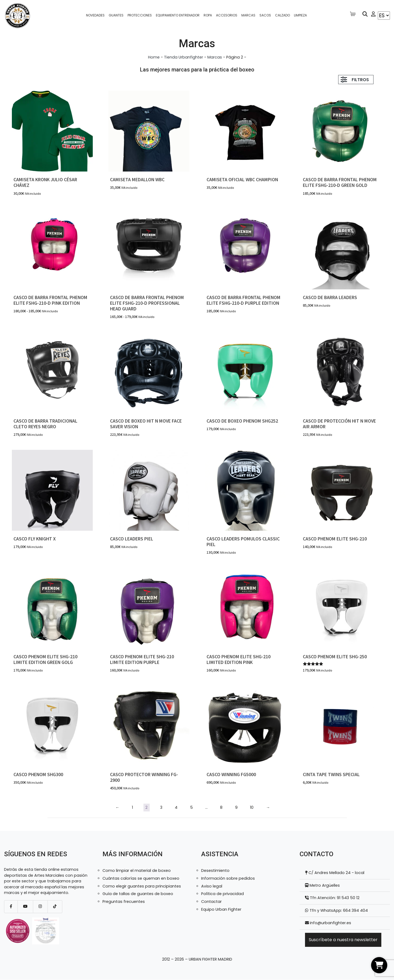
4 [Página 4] (176, 807)
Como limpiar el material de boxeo (137, 871)
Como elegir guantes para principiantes (142, 886)
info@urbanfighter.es (330, 923)
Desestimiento (215, 871)
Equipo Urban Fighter (221, 909)
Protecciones (140, 15)
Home (154, 57)
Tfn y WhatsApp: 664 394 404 (338, 910)
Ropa (208, 15)
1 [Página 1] (132, 807)
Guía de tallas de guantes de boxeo (138, 894)
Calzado (282, 15)
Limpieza (300, 15)
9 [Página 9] (236, 807)
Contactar (211, 902)
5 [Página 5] (191, 807)
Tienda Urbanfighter (184, 57)
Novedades (95, 15)
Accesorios (227, 15)
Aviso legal (212, 886)
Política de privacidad (222, 894)
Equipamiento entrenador (178, 15)
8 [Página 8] (221, 807)
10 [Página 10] (252, 807)
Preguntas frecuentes (124, 902)
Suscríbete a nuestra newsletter (343, 940)
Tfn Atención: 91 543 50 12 (334, 898)
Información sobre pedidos (228, 878)
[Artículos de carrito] (354, 14)
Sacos (265, 15)
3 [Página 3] (161, 807)
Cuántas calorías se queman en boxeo (141, 878)
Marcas (248, 15)
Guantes (116, 15)
